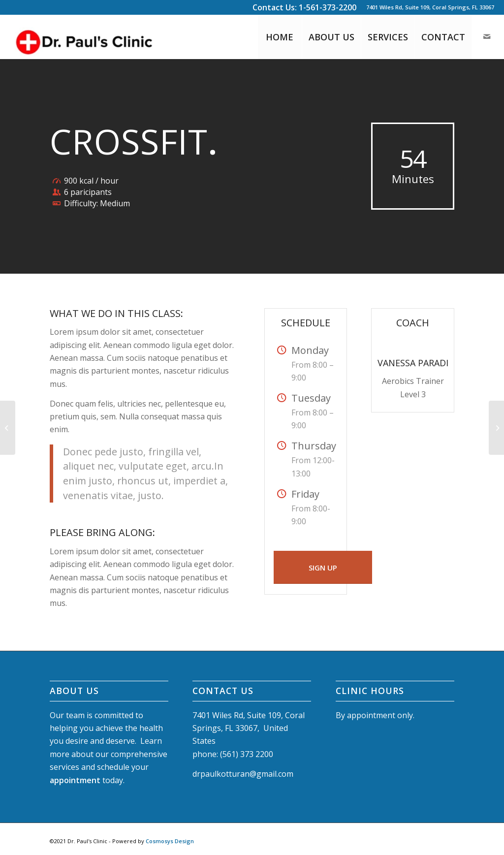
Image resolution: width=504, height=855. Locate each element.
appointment (75, 780)
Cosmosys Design (170, 841)
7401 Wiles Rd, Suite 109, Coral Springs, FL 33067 (430, 7)
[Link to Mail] (487, 36)
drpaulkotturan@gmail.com (243, 774)
